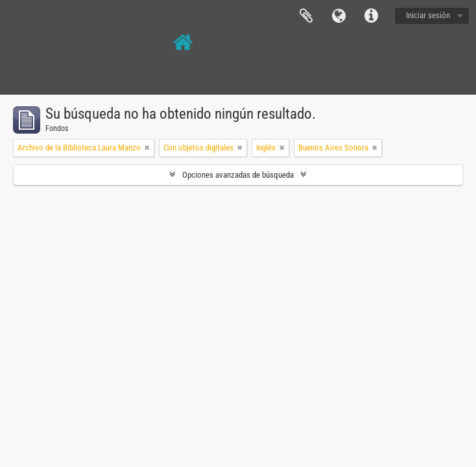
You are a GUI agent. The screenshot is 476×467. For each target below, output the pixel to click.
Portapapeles (306, 16)
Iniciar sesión (428, 15)
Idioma (339, 16)
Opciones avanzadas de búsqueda (238, 175)
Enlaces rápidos (371, 16)
